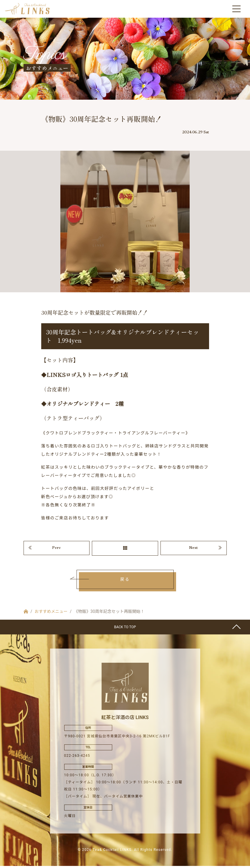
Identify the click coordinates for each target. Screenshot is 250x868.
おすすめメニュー (51, 613)
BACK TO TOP (125, 629)
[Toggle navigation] (236, 9)
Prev (57, 550)
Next (193, 550)
